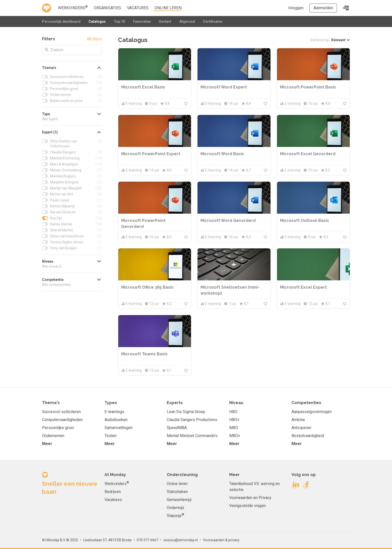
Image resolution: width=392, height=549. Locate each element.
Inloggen (296, 8)
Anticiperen (301, 428)
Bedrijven (113, 492)
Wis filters (94, 39)
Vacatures (138, 8)
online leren (168, 8)
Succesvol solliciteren (61, 412)
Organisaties (107, 8)
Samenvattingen (118, 428)
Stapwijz (175, 515)
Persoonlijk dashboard (61, 21)
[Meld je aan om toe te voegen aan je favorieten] (186, 103)
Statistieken (177, 492)
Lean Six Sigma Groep (186, 412)
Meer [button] (47, 444)
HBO (233, 412)
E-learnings (114, 412)
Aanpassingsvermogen (312, 412)
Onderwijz (175, 508)
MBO (234, 428)
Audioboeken (116, 420)
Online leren (177, 484)
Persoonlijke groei (58, 428)
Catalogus (97, 21)
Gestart (165, 21)
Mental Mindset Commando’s (192, 436)
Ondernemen (53, 436)
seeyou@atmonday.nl (181, 540)
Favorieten (142, 21)
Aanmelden (323, 8)
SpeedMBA (177, 428)
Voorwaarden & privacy (221, 540)
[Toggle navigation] (346, 8)
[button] (72, 68)
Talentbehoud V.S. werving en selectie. (254, 487)
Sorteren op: (320, 40)
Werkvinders (73, 8)
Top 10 (119, 21)
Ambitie (298, 420)
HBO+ (234, 420)
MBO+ (235, 436)
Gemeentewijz (179, 500)
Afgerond (187, 21)
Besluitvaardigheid (308, 436)
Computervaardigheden (62, 420)
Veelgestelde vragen (247, 506)
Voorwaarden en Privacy (250, 498)
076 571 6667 (147, 540)
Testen (110, 436)
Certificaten (213, 21)
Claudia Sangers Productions (192, 420)
